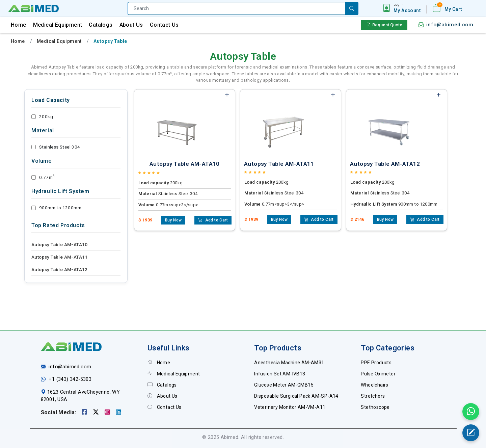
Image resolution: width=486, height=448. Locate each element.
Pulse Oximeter (378, 374)
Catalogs (101, 25)
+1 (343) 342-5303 (70, 379)
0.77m (43, 177)
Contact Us (164, 25)
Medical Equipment (58, 25)
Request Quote (384, 25)
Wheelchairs (374, 385)
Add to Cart (213, 220)
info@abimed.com (450, 25)
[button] (407, 8)
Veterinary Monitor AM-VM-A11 (290, 407)
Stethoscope (375, 407)
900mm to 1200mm (56, 208)
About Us (131, 25)
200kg (42, 116)
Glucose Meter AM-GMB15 (284, 385)
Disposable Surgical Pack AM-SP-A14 (296, 396)
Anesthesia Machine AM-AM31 (289, 363)
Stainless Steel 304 (56, 147)
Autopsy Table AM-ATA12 (60, 269)
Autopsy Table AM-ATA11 (60, 257)
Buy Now (173, 220)
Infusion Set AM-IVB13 (280, 374)
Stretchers (373, 396)
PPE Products (376, 363)
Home (19, 25)
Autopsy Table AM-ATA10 (60, 244)
